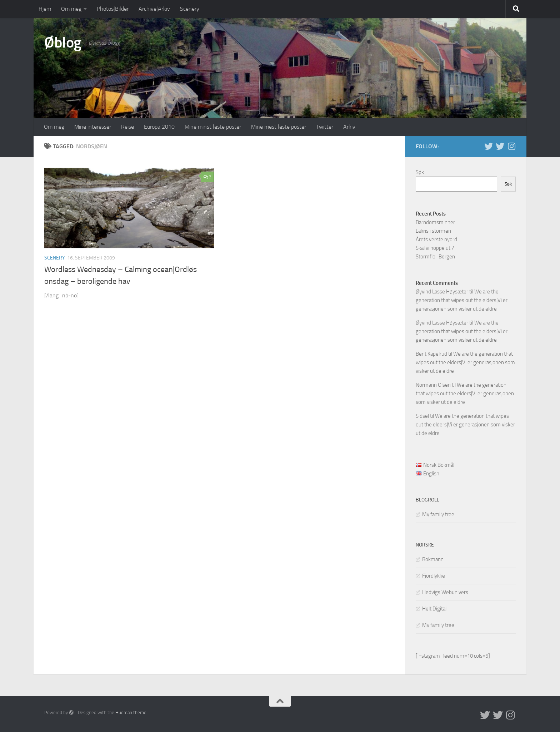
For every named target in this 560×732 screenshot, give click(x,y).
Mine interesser (93, 127)
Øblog (63, 43)
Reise (127, 127)
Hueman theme (131, 713)
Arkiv (349, 127)
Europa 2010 (159, 127)
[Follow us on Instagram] (511, 146)
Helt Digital (434, 609)
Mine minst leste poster (213, 127)
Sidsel (422, 416)
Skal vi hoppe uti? (435, 248)
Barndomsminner (435, 222)
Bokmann (433, 559)
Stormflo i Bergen (435, 257)
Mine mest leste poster (279, 127)
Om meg (71, 9)
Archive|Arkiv (154, 9)
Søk (420, 172)
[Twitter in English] (489, 146)
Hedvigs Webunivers (445, 592)
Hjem (45, 9)
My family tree (438, 514)
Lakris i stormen (433, 231)
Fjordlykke (434, 576)
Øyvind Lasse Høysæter (442, 292)
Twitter (325, 127)
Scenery (190, 9)
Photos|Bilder (113, 9)
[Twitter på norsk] (500, 146)
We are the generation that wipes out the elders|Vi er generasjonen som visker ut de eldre (462, 300)
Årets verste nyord (436, 239)
